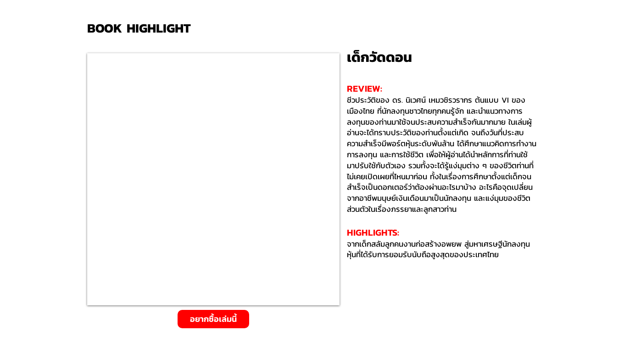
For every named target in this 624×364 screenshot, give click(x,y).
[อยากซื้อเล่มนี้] (213, 319)
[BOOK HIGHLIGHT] (142, 28)
